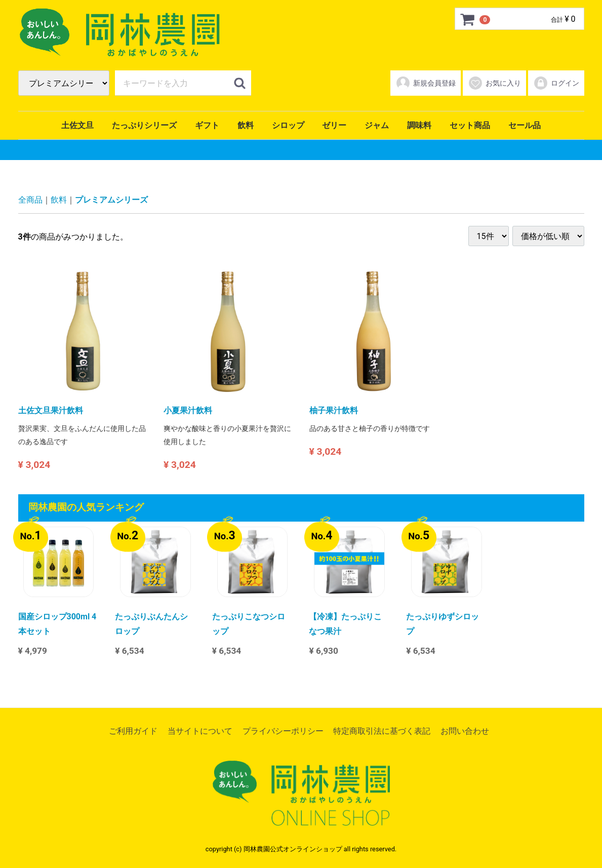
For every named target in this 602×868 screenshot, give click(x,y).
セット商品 (470, 125)
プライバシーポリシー (283, 731)
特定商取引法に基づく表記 (382, 731)
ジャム (377, 125)
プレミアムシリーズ (111, 200)
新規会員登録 (426, 83)
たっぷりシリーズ (144, 125)
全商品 (30, 200)
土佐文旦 (77, 125)
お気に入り (494, 83)
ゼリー (334, 125)
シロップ (288, 125)
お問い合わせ (465, 731)
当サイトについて (200, 731)
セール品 (525, 125)
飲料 (246, 125)
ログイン (556, 83)
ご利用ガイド (133, 731)
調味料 (419, 125)
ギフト (207, 125)
